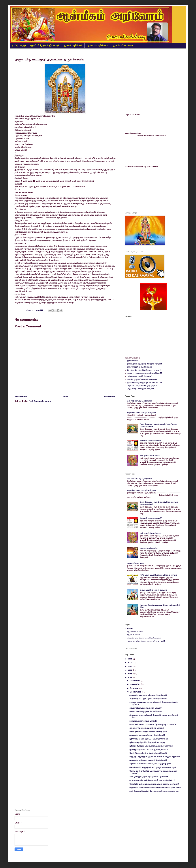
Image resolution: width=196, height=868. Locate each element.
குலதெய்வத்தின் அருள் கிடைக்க (153, 590)
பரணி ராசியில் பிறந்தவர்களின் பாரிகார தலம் (148, 732)
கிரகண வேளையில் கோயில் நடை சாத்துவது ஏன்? (150, 764)
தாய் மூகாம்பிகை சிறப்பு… (151, 456)
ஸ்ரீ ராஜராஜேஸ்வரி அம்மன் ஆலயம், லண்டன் (149, 750)
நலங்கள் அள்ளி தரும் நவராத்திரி (143, 721)
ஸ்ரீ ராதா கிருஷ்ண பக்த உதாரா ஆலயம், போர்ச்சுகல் (151, 746)
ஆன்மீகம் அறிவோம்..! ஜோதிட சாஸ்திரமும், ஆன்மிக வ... (154, 791)
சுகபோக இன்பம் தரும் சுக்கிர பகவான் (145, 708)
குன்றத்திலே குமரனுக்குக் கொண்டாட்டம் (144, 383)
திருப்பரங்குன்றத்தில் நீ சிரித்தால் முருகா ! (144, 364)
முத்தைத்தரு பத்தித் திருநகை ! (140, 376)
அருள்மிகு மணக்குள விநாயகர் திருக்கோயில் (148, 695)
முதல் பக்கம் (132, 361)
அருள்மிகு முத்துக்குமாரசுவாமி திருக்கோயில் (148, 760)
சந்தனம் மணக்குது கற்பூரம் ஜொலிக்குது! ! (144, 373)
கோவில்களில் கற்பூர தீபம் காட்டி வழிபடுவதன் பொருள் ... (154, 768)
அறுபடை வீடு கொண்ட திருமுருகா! (142, 386)
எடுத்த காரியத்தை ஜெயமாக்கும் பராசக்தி (147, 728)
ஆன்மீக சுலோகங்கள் (122, 45)
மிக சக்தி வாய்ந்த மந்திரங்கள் (139, 401)
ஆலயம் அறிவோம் (73, 45)
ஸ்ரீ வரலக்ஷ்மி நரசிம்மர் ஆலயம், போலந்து (147, 742)
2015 (130, 670)
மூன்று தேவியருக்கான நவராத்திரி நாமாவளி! (146, 641)
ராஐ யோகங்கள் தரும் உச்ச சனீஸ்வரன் (146, 712)
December (135, 681)
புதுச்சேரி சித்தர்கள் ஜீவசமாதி (44, 45)
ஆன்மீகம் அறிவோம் (97, 45)
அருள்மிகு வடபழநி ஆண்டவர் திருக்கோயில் (148, 699)
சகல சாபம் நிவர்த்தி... (149, 548)
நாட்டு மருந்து (19, 45)
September (136, 692)
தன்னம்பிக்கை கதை (136, 563)
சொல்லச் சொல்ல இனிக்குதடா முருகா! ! (144, 370)
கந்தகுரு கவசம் (134, 635)
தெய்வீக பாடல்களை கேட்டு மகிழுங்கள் (144, 638)
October (134, 688)
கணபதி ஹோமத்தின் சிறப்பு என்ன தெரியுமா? (149, 777)
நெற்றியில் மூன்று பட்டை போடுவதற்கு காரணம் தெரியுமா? (154, 784)
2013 (130, 678)
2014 (130, 674)
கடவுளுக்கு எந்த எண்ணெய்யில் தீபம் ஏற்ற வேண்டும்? (152, 780)
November (135, 684)
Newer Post (21, 397)
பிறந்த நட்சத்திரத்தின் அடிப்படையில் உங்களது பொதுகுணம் (155, 757)
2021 (130, 663)
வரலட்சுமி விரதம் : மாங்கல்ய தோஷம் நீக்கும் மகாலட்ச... (154, 725)
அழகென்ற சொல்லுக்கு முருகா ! (140, 389)
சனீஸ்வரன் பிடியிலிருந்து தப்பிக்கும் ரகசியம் (158, 575)
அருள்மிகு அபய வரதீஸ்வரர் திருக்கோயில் (147, 735)
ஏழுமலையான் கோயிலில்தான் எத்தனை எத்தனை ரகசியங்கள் (155, 788)
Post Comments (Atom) (40, 401)
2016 (130, 666)
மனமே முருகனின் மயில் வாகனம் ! (142, 380)
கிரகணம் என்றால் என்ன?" (151, 441)
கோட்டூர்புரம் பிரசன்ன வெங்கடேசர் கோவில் (148, 753)
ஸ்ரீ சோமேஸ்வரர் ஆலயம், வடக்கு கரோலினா (149, 739)
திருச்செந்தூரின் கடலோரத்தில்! (140, 367)
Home (65, 397)
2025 (130, 659)
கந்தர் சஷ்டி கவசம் (135, 632)
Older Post (109, 397)
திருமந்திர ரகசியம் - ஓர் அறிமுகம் (141, 413)
